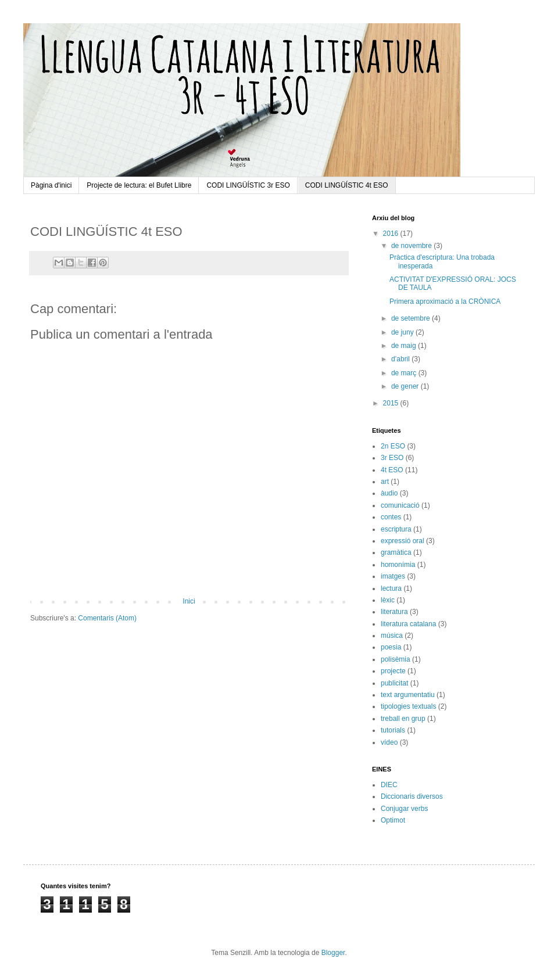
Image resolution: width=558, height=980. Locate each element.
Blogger (333, 953)
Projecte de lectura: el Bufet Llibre (139, 185)
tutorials (393, 730)
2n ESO (393, 446)
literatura (394, 612)
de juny (403, 332)
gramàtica (396, 552)
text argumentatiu (408, 695)
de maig (405, 346)
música (392, 636)
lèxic (388, 600)
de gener (406, 386)
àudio (389, 493)
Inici (189, 601)
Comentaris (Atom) (107, 618)
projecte (393, 671)
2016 (392, 234)
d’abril (401, 359)
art (385, 482)
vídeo (389, 742)
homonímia (398, 565)
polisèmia (396, 659)
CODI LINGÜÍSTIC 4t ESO (347, 185)
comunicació (400, 505)
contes (391, 517)
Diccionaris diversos (412, 796)
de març (405, 373)
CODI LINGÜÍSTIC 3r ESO (248, 185)
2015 (392, 403)
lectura (391, 588)
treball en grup (403, 719)
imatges (393, 576)
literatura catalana (408, 624)
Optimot (393, 820)
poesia (391, 647)
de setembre (412, 318)
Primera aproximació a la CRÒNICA (445, 301)
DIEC (389, 785)
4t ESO (392, 470)
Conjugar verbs (404, 809)
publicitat (394, 683)
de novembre (412, 246)
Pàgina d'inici (51, 185)
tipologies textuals (408, 706)
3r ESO (392, 458)
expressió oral (403, 541)
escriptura (396, 529)
